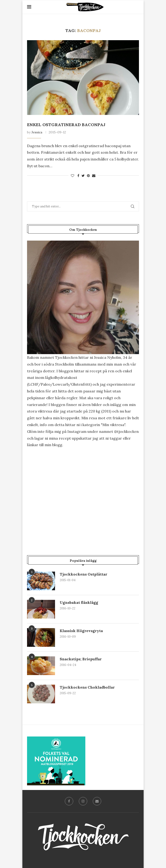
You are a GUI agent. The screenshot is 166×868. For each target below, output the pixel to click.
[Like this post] (73, 176)
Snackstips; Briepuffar (81, 659)
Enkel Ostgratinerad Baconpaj (66, 125)
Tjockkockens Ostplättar (83, 574)
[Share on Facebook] (78, 176)
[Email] (97, 801)
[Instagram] (83, 801)
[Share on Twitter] (83, 176)
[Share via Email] (94, 176)
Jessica (37, 132)
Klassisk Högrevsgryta (81, 631)
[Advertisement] (83, 491)
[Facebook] (69, 801)
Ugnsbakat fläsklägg (79, 602)
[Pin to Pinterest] (88, 176)
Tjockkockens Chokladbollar (87, 687)
